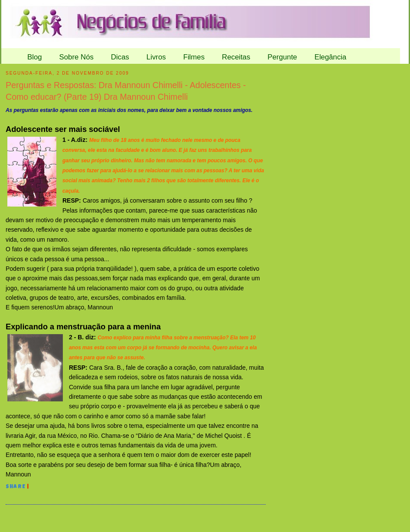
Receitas (236, 57)
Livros (156, 57)
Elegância (330, 57)
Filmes (194, 57)
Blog (35, 57)
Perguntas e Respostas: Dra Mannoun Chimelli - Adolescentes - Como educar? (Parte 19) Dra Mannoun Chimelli (126, 91)
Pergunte (282, 57)
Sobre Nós (76, 57)
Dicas (120, 57)
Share (16, 487)
